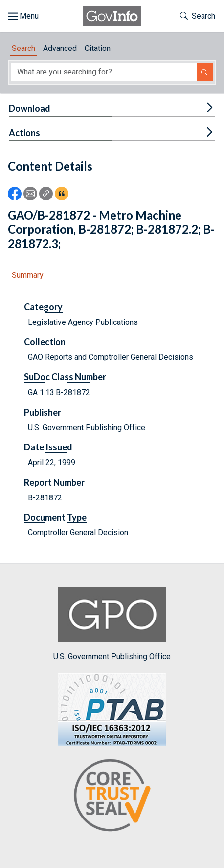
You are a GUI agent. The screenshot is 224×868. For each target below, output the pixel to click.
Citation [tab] (98, 48)
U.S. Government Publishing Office (112, 624)
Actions (24, 133)
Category (43, 307)
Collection (45, 342)
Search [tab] (23, 48)
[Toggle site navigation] (23, 16)
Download (30, 108)
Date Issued (48, 447)
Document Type (55, 517)
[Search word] (104, 72)
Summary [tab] (28, 275)
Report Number (54, 482)
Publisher (43, 412)
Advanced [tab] (60, 48)
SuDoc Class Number (65, 377)
